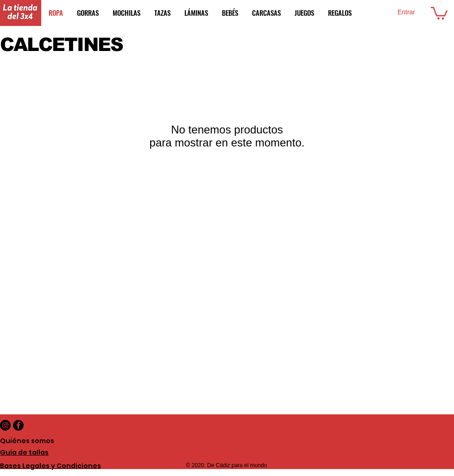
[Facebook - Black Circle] (18, 425)
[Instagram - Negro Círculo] (5, 425)
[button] (439, 13)
